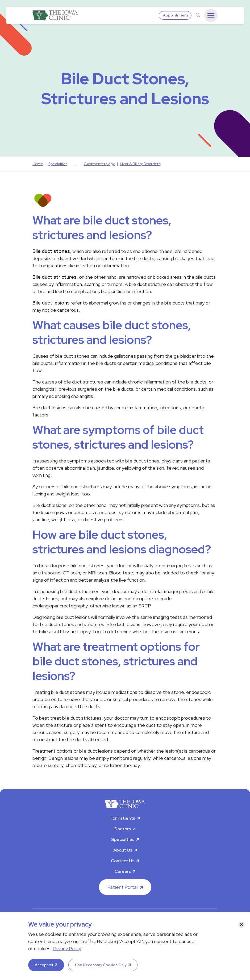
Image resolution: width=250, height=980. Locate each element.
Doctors (123, 829)
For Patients (123, 818)
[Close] (241, 925)
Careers (123, 871)
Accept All (44, 965)
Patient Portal (123, 887)
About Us (123, 850)
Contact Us (123, 861)
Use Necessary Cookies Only (101, 965)
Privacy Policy (67, 948)
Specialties (123, 839)
